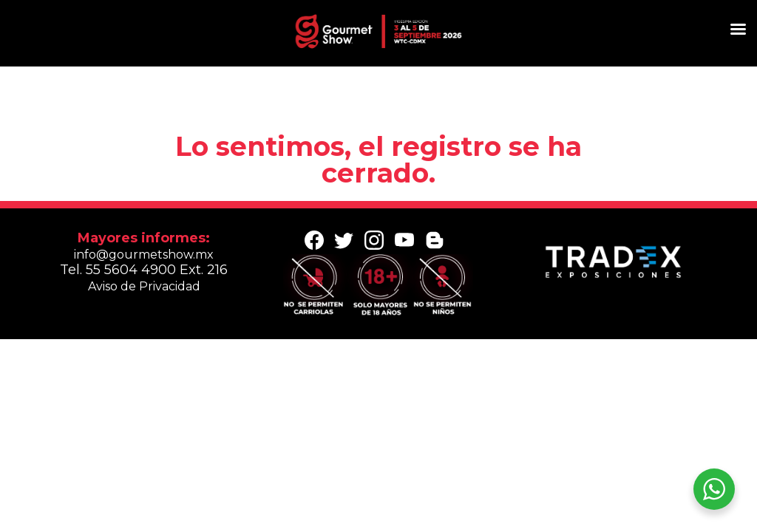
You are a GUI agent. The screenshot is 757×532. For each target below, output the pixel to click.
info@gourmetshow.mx (144, 255)
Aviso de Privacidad (144, 286)
